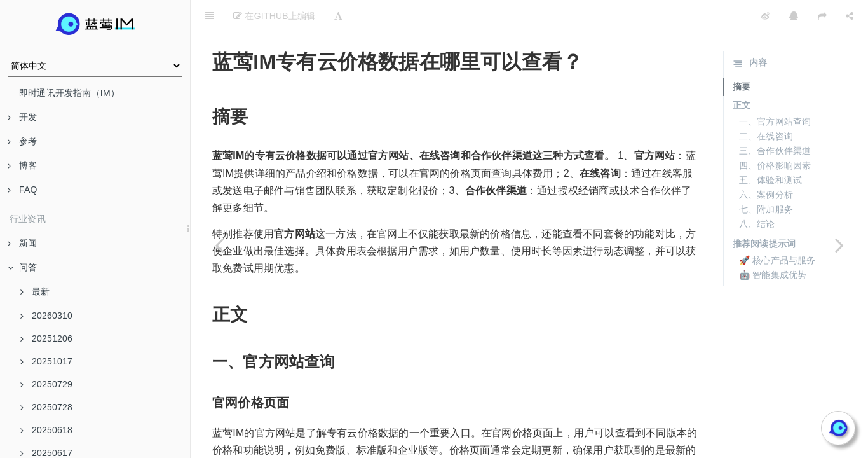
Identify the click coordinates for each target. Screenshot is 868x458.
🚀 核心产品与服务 (777, 228)
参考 (22, 141)
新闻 (22, 243)
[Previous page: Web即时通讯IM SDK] (219, 245)
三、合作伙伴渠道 (775, 119)
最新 (35, 291)
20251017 (46, 361)
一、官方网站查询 (775, 90)
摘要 (742, 55)
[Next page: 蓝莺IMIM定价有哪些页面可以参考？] (839, 245)
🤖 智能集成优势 (773, 243)
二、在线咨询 (766, 104)
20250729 (46, 384)
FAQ (23, 190)
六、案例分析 (766, 163)
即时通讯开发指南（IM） (69, 93)
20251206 (46, 338)
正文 (742, 73)
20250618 (46, 430)
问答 (22, 267)
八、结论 (757, 192)
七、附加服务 (766, 177)
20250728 (46, 407)
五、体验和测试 (770, 148)
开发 (22, 117)
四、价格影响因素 (775, 134)
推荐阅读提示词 (764, 212)
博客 (22, 165)
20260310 (46, 316)
